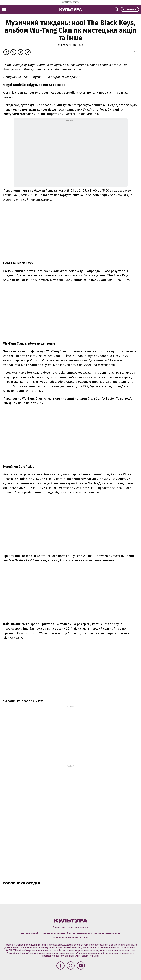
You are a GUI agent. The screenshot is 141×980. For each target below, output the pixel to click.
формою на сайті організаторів (28, 200)
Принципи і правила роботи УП (70, 937)
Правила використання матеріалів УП (99, 933)
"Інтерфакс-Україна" (18, 953)
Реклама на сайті (30, 933)
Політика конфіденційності (59, 933)
